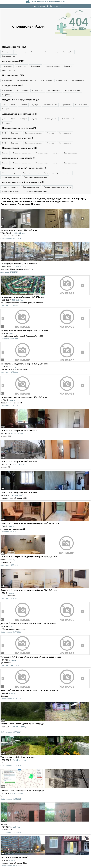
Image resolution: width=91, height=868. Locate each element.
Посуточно (68, 66)
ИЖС (4, 133)
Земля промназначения (34, 133)
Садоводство (16, 133)
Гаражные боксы (42, 153)
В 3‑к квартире (62, 81)
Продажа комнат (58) (13, 75)
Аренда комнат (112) (13, 86)
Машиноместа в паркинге (22, 153)
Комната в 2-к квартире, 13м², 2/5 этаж (19, 431)
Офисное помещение (10, 173)
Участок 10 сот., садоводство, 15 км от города (22, 724)
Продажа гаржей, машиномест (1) (19, 148)
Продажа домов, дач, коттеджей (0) (20, 100)
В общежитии (7, 81)
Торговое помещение (31, 173)
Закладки (39, 6)
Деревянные (66, 105)
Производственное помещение (35, 177)
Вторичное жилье (51, 52)
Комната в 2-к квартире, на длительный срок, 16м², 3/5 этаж (29, 557)
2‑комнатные (21, 52)
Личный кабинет (54, 6)
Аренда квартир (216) (13, 61)
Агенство (50, 133)
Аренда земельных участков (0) (18, 138)
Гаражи (5, 153)
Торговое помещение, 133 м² (14, 858)
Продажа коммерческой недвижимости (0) (24, 168)
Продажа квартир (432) (14, 47)
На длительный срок (52, 66)
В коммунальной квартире (27, 81)
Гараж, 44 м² (6, 824)
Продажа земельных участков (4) (19, 128)
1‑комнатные (7, 52)
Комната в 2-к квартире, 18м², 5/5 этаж (19, 462)
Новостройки (68, 52)
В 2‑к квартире (46, 81)
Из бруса (6, 109)
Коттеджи (23, 105)
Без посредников (9, 56)
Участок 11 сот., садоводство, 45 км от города (22, 791)
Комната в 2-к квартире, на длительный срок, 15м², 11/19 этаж (30, 524)
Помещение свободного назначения (57, 173)
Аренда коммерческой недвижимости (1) (23, 182)
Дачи (13, 105)
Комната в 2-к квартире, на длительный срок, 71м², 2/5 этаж (29, 590)
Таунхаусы (35, 105)
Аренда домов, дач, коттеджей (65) (20, 114)
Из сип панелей (81, 105)
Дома (4, 105)
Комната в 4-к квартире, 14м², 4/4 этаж (19, 493)
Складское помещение (11, 177)
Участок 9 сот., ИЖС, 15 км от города (18, 757)
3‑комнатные (35, 52)
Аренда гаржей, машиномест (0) (19, 158)
